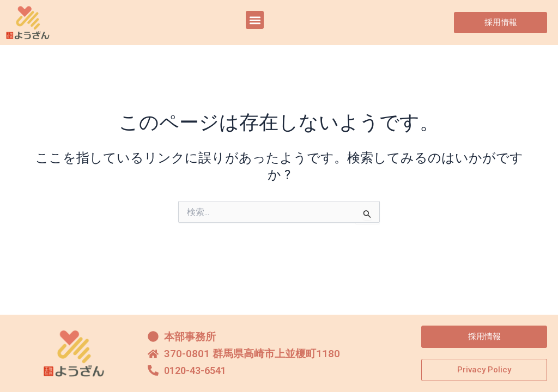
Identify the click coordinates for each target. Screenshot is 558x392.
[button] (255, 20)
